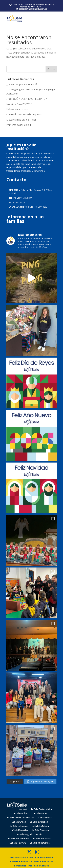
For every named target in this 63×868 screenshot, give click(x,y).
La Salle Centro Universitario (21, 818)
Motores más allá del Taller (21, 120)
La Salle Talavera (18, 843)
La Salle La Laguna (19, 826)
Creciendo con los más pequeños (25, 114)
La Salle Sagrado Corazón (30, 834)
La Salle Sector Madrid (42, 809)
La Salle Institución (39, 822)
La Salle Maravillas (19, 830)
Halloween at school (17, 109)
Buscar (51, 69)
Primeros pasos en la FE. (20, 125)
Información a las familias (25, 219)
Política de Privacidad (41, 858)
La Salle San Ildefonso (19, 839)
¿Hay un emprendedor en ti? (22, 84)
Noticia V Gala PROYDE (19, 104)
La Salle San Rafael (42, 839)
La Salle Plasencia (40, 830)
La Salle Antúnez (20, 813)
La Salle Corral (45, 818)
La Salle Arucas (40, 813)
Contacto (16, 180)
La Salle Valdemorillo (40, 843)
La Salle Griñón (19, 822)
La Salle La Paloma (41, 826)
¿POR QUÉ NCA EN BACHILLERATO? (26, 99)
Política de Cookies (39, 866)
